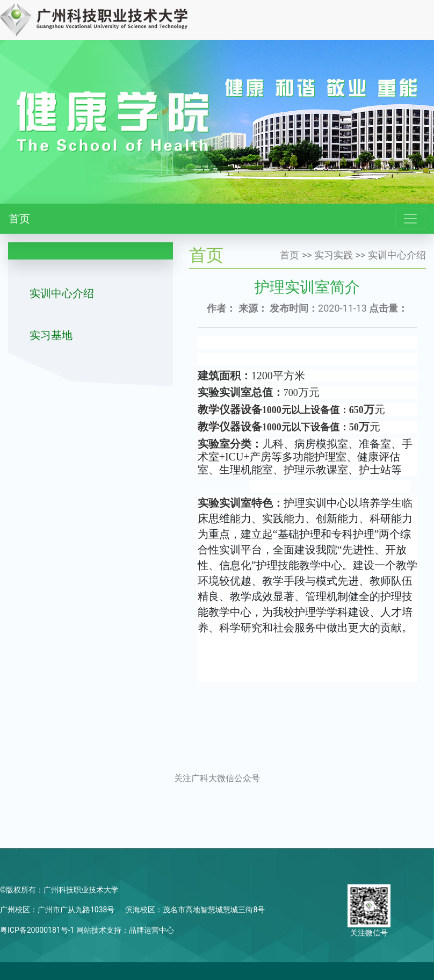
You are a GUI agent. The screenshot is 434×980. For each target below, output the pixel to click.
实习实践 (334, 255)
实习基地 (51, 335)
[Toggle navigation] (410, 219)
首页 (19, 219)
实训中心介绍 (62, 293)
